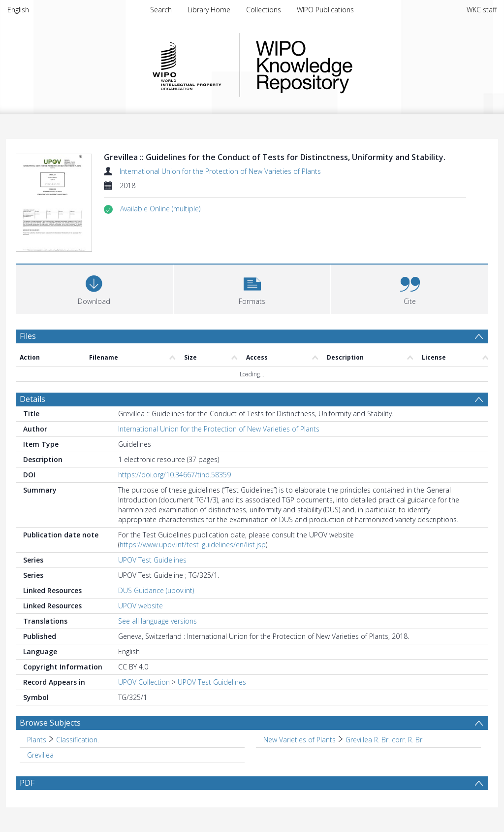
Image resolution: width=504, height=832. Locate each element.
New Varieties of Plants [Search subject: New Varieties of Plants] (299, 740)
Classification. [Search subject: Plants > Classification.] (78, 740)
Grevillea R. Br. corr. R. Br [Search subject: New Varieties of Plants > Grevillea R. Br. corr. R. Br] (384, 740)
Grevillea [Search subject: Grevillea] (40, 755)
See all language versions (157, 621)
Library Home (209, 10)
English (18, 10)
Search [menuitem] (161, 10)
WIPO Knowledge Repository (345, 65)
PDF (27, 783)
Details (32, 399)
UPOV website (141, 606)
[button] (160, 209)
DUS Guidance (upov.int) (156, 590)
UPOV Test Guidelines (152, 560)
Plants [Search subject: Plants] (37, 740)
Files (28, 336)
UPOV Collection (144, 682)
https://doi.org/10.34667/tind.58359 (174, 475)
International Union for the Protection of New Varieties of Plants (220, 171)
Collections (264, 10)
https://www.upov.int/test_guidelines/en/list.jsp (193, 545)
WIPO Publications (325, 10)
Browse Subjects (50, 723)
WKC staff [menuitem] (482, 10)
